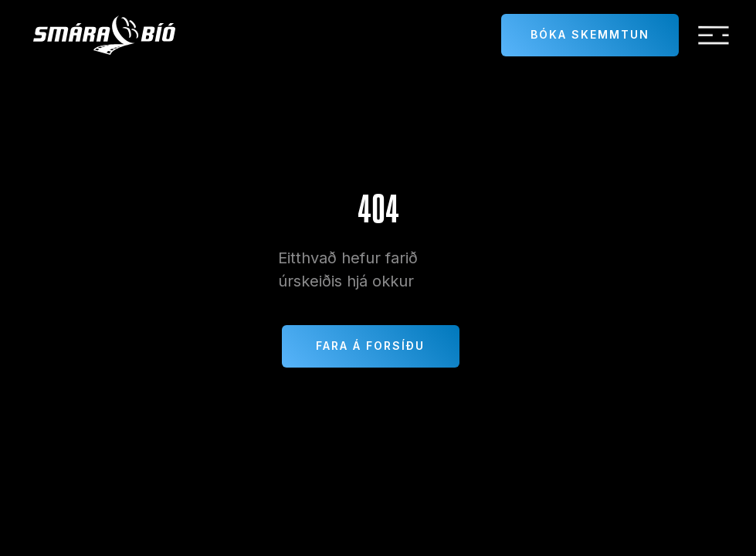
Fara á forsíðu (370, 346)
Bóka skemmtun (590, 34)
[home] (104, 35)
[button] (714, 36)
